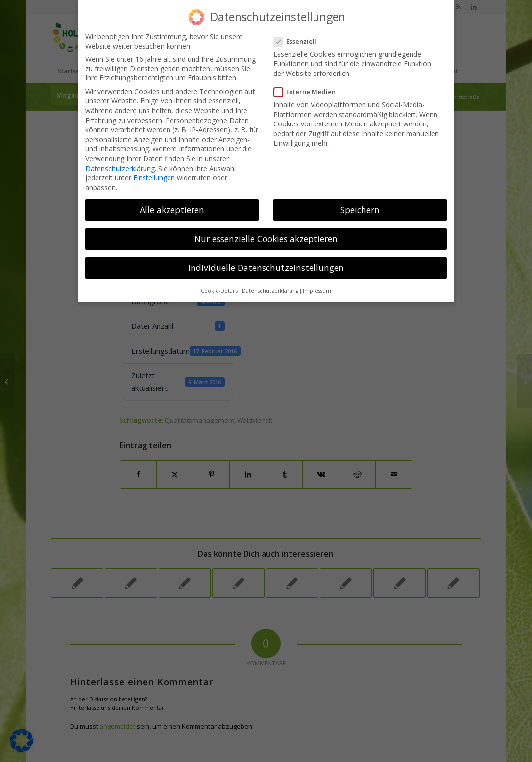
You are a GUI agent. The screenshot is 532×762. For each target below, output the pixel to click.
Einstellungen (154, 178)
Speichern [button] (360, 210)
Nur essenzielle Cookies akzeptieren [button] (266, 239)
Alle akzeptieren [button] (172, 210)
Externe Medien (308, 92)
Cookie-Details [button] (219, 291)
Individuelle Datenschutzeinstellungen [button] (266, 268)
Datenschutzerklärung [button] (270, 291)
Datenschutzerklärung (120, 168)
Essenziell (298, 41)
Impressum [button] (317, 291)
